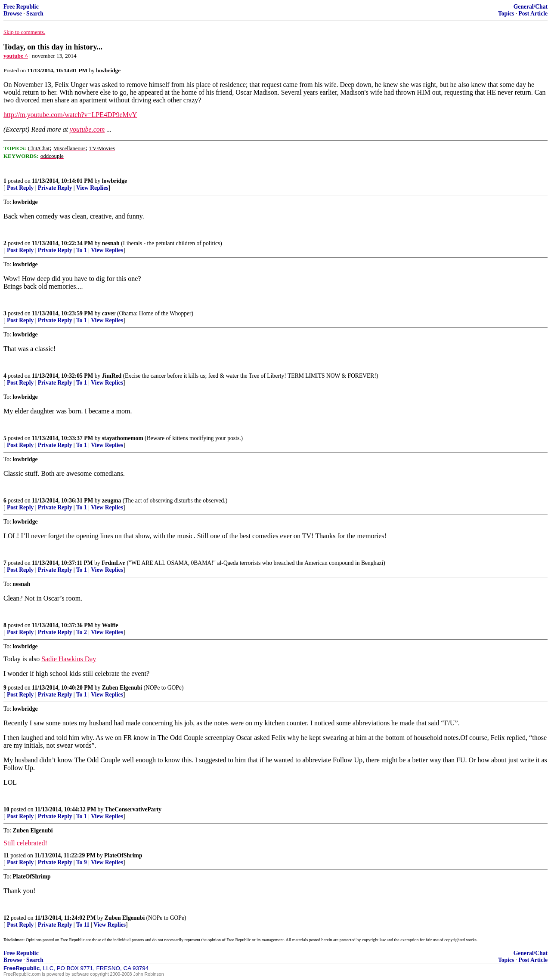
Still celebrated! (25, 843)
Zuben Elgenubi (122, 688)
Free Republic (21, 7)
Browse (13, 14)
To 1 (82, 250)
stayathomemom (123, 438)
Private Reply (55, 188)
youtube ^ (16, 56)
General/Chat (531, 7)
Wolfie (110, 625)
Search (35, 14)
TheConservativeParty (133, 809)
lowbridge (115, 181)
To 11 (83, 925)
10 (6, 809)
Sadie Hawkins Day (69, 659)
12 (6, 918)
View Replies (92, 188)
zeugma (112, 501)
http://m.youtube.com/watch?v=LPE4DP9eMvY (70, 115)
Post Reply (20, 188)
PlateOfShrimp (123, 855)
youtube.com (87, 129)
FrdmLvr (113, 563)
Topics (506, 14)
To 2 (82, 632)
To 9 (82, 862)
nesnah (111, 243)
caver (109, 313)
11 (6, 855)
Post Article (533, 14)
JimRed (112, 376)
